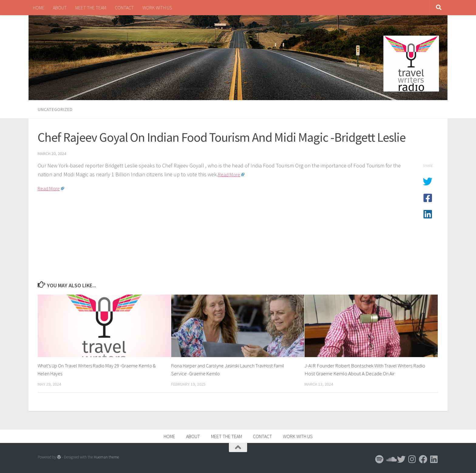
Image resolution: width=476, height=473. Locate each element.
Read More (230, 174)
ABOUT (60, 8)
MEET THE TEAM (91, 8)
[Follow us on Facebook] (423, 459)
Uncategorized (55, 109)
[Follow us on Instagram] (412, 459)
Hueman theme (106, 457)
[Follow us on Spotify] (379, 459)
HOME (39, 8)
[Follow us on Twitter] (401, 459)
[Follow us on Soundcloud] (390, 459)
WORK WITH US (157, 8)
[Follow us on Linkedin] (434, 459)
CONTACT (124, 8)
